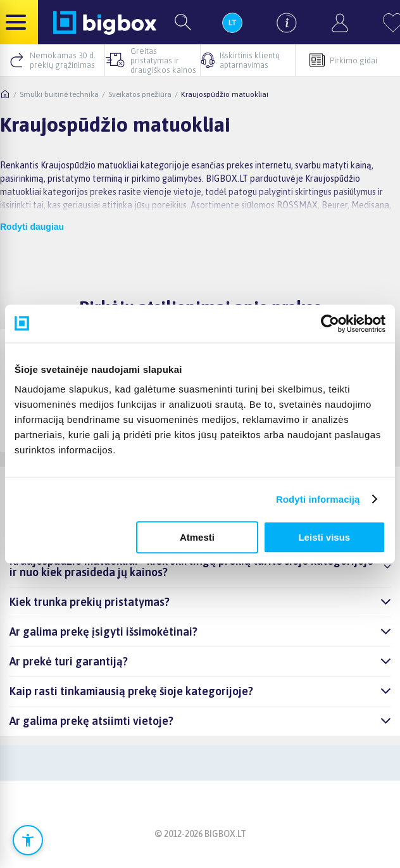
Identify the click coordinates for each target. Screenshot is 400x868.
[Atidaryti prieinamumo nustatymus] (28, 840)
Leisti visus (324, 537)
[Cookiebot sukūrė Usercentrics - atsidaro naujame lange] (330, 324)
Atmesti (197, 537)
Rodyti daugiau (32, 227)
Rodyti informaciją (318, 499)
